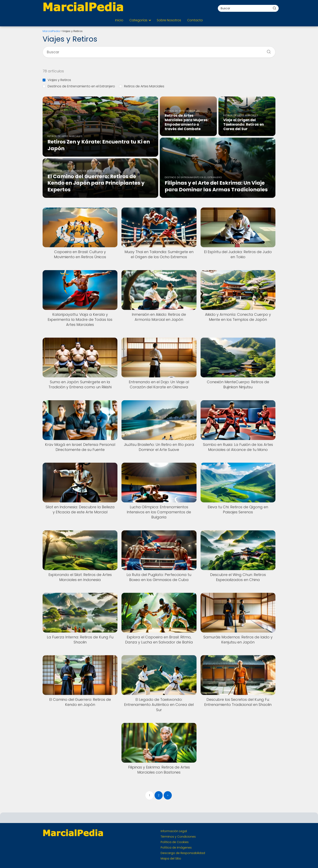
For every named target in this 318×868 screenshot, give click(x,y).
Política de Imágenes (176, 848)
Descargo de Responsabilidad (183, 853)
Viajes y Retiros (57, 80)
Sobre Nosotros (169, 20)
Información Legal (174, 831)
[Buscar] (274, 8)
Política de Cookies (175, 842)
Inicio (119, 20)
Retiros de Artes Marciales (142, 86)
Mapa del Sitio (171, 858)
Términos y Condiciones (178, 837)
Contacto (195, 20)
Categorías (138, 20)
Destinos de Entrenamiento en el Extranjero (79, 86)
